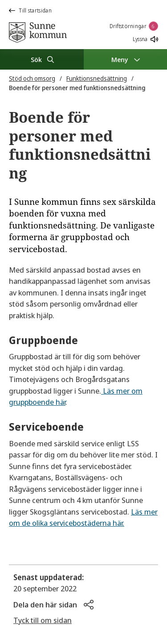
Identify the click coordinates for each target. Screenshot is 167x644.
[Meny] (126, 59)
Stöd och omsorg (32, 78)
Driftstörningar (134, 26)
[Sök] (42, 59)
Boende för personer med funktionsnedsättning (77, 88)
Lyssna (145, 39)
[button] (53, 605)
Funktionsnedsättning (97, 78)
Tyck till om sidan (43, 620)
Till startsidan (30, 10)
